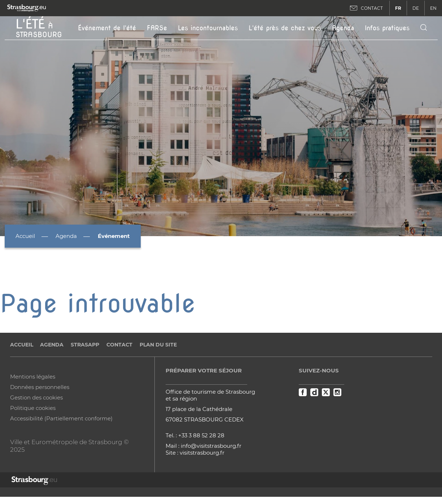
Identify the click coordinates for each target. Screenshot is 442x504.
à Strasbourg (39, 27)
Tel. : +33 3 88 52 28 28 (195, 435)
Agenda (343, 28)
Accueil (25, 236)
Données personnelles (40, 387)
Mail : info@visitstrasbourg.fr (204, 446)
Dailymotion (314, 392)
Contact (119, 345)
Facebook (303, 392)
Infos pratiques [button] (387, 28)
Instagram (337, 392)
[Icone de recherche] (424, 28)
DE (416, 8)
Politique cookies (33, 408)
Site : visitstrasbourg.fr (195, 453)
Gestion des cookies (36, 397)
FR (398, 8)
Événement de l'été (107, 28)
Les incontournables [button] (208, 28)
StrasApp (85, 345)
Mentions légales (33, 377)
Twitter (326, 392)
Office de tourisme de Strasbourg (210, 392)
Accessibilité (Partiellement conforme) (61, 418)
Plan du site (158, 345)
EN (433, 8)
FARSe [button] (157, 28)
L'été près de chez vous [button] (285, 28)
